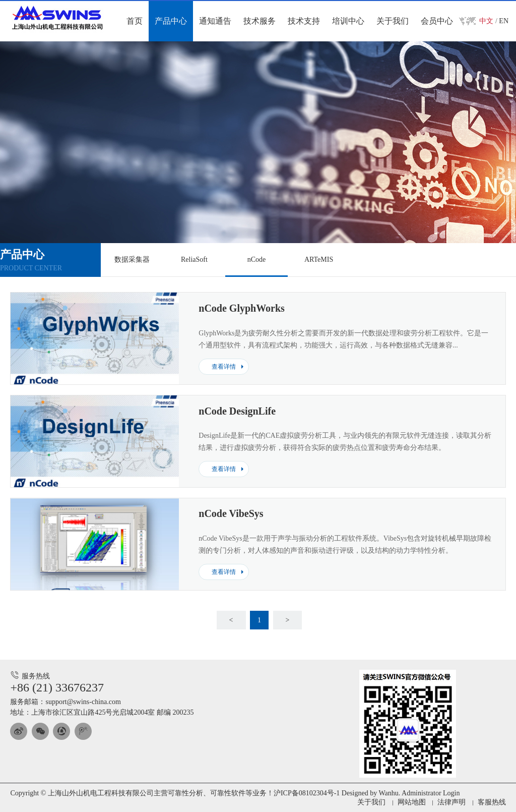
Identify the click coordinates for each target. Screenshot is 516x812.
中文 (486, 21)
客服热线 (492, 802)
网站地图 (412, 802)
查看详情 (224, 367)
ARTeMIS (319, 259)
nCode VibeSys (231, 513)
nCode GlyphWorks (242, 308)
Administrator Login (431, 793)
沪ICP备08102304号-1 (307, 793)
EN (504, 21)
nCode (257, 259)
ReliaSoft (194, 259)
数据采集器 (132, 259)
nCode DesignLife (237, 411)
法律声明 (451, 802)
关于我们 (371, 802)
